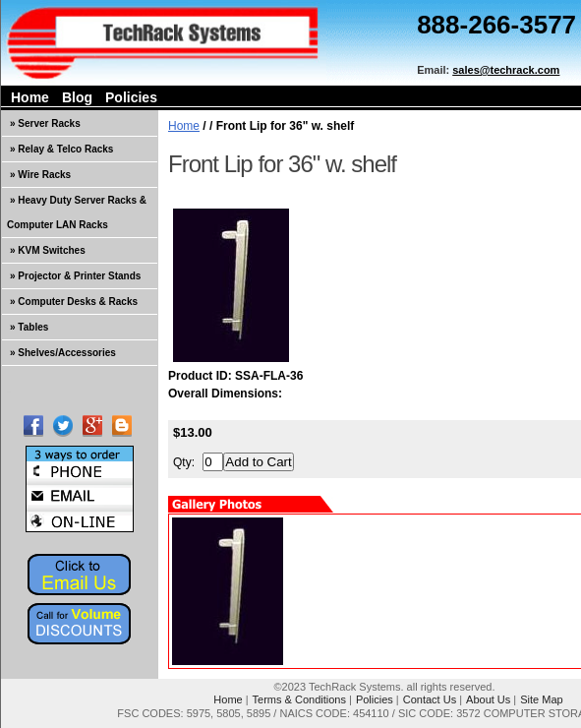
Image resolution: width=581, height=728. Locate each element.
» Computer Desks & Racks (74, 302)
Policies (131, 97)
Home (30, 97)
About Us (488, 699)
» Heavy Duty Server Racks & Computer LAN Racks (77, 212)
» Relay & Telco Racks (61, 149)
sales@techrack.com (506, 70)
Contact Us (430, 699)
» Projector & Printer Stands (75, 276)
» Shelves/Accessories (63, 353)
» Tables (29, 327)
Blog (77, 97)
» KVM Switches (48, 250)
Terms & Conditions (299, 699)
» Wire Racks (40, 175)
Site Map (541, 699)
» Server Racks (45, 123)
